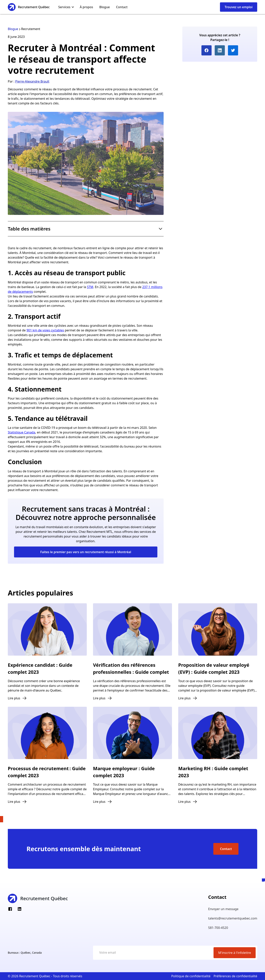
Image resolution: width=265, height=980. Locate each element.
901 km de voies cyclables (45, 330)
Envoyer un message (223, 909)
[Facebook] (10, 909)
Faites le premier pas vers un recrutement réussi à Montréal (86, 552)
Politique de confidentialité (191, 976)
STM (90, 287)
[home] (29, 7)
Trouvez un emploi (239, 7)
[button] (66, 7)
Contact (122, 7)
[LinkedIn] (19, 909)
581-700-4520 (218, 928)
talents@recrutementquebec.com (233, 918)
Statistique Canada (22, 432)
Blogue (105, 7)
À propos (86, 7)
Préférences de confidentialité (235, 976)
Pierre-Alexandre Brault (32, 81)
